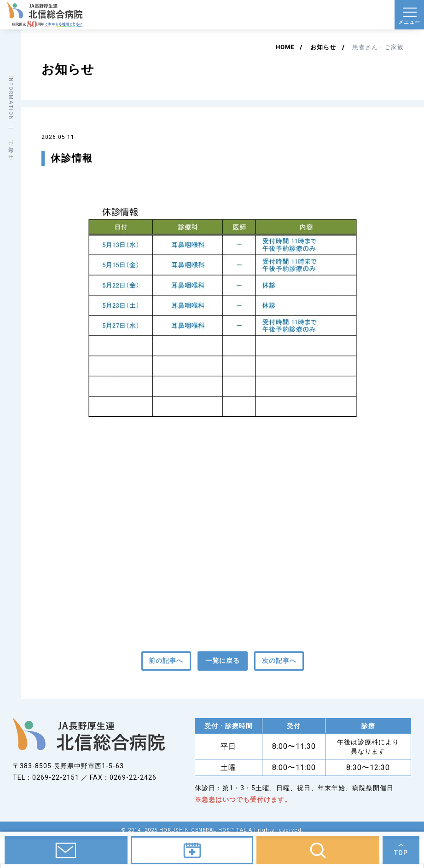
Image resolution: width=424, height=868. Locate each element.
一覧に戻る (223, 661)
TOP (401, 856)
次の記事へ (279, 661)
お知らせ (323, 47)
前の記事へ (166, 661)
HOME (285, 47)
